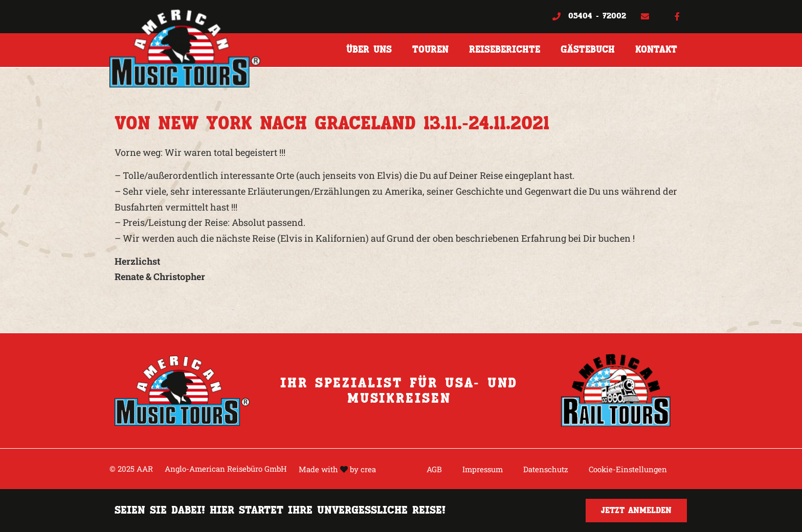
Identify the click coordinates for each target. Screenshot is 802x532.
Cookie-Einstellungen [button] (628, 469)
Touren (430, 50)
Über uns (369, 50)
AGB (434, 469)
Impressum (483, 469)
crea (368, 469)
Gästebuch (588, 50)
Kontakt (656, 50)
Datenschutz (546, 469)
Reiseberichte (505, 50)
